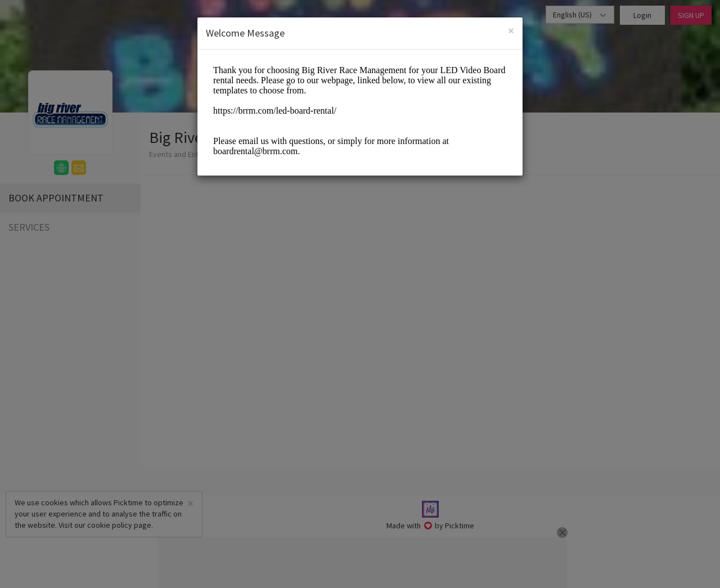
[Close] (511, 31)
